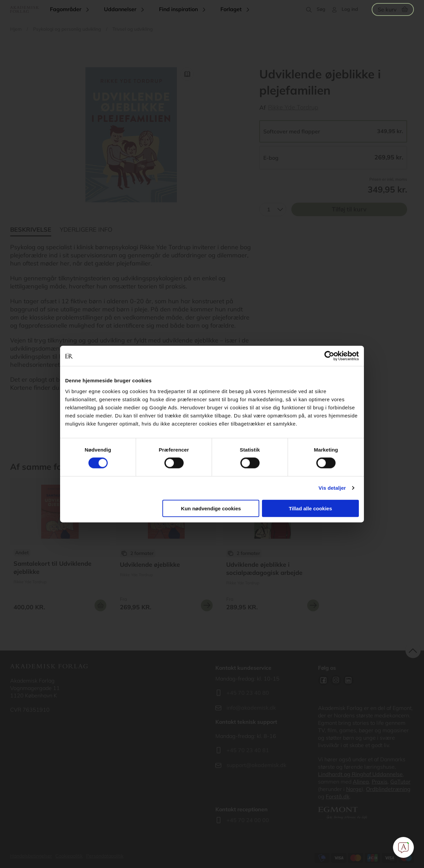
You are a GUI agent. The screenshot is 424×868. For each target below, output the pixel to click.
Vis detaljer (332, 488)
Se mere (207, 605)
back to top (413, 651)
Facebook (323, 680)
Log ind (350, 9)
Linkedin (348, 680)
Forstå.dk (338, 796)
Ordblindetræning (388, 789)
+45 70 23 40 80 (248, 693)
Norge (354, 789)
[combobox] (273, 209)
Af (262, 108)
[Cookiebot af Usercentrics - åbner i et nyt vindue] (329, 356)
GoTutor (400, 782)
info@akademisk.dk (251, 708)
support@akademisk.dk (256, 765)
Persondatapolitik (105, 856)
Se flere (60, 547)
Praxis (380, 782)
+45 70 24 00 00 (248, 820)
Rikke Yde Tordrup (293, 107)
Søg (321, 9)
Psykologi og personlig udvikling (67, 29)
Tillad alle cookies (310, 508)
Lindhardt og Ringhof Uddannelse (360, 774)
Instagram (336, 680)
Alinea (361, 782)
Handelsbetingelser (31, 856)
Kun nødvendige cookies (211, 508)
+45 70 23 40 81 (248, 750)
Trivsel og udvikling (132, 29)
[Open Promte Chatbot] (403, 847)
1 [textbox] (269, 209)
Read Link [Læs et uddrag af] (187, 74)
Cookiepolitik (69, 856)
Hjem (16, 29)
